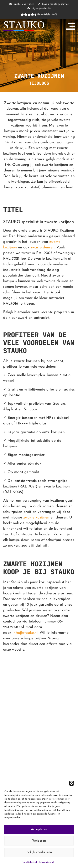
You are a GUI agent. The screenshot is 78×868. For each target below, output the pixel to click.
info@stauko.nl (25, 633)
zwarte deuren (43, 247)
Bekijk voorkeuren (39, 852)
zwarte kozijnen (36, 518)
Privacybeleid (46, 862)
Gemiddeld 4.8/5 (47, 15)
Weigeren (39, 841)
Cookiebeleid (30, 862)
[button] (72, 783)
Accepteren (39, 829)
